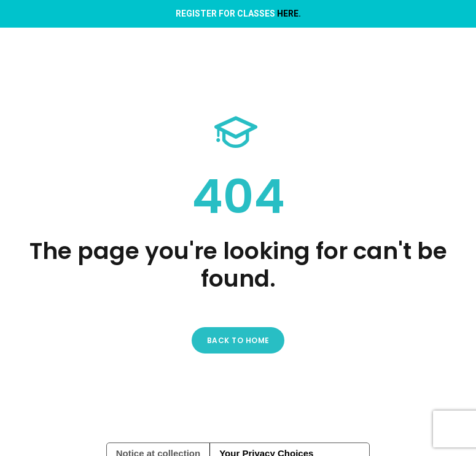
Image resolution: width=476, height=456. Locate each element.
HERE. (289, 14)
